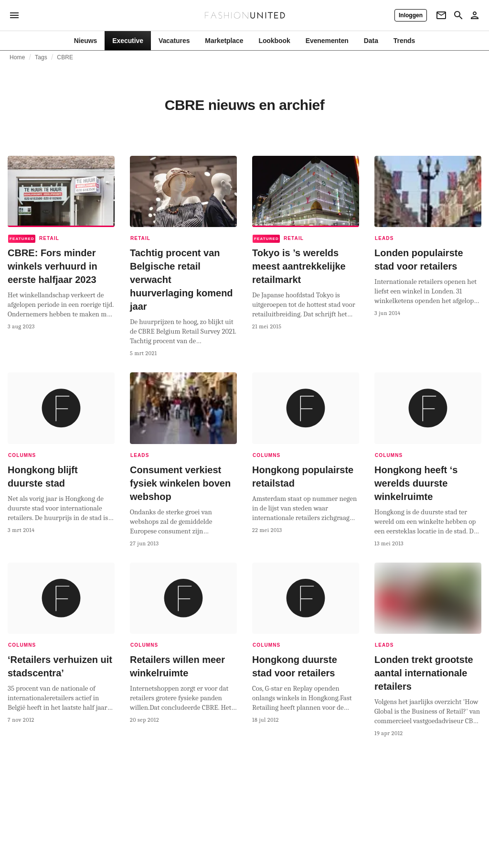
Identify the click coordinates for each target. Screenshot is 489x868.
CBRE (65, 57)
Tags (41, 57)
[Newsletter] (441, 15)
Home (17, 57)
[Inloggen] (411, 15)
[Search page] (458, 15)
